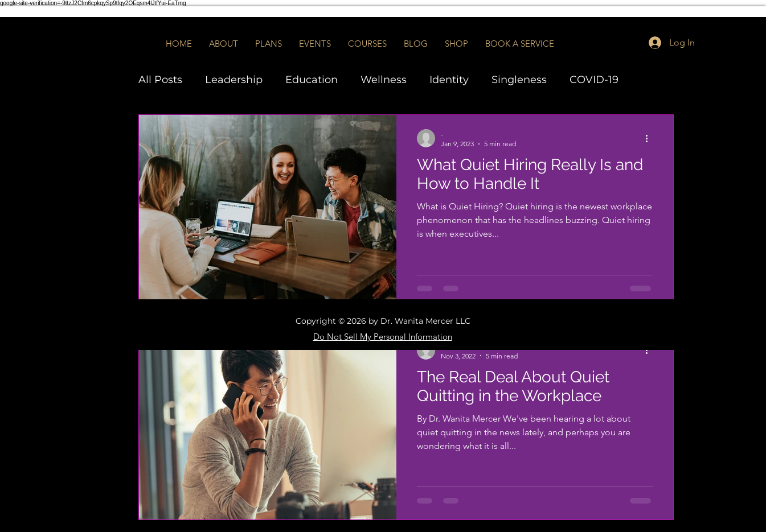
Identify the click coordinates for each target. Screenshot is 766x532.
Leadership (234, 80)
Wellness (384, 80)
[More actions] (651, 138)
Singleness (519, 80)
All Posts (160, 80)
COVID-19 (594, 80)
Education (312, 80)
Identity (449, 80)
